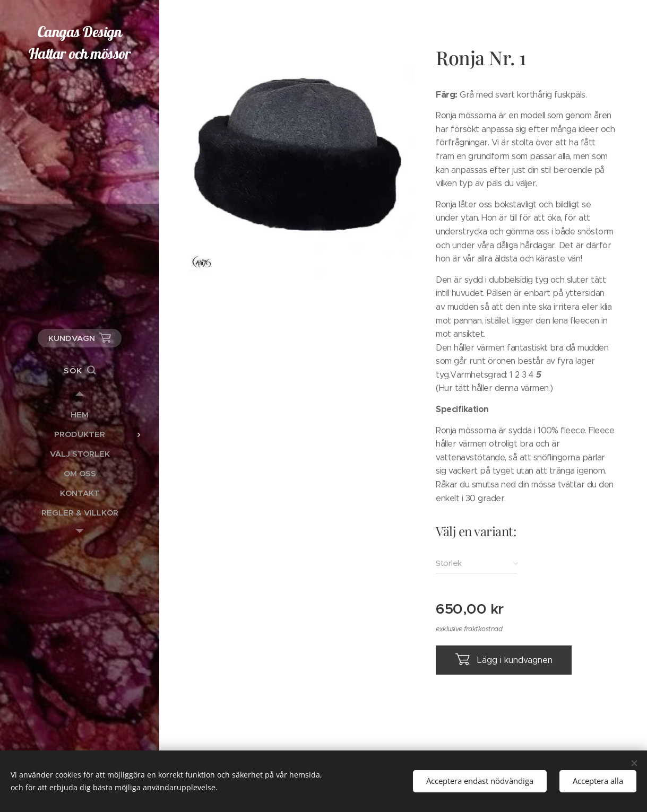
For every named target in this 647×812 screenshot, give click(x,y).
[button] (80, 371)
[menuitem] (80, 414)
